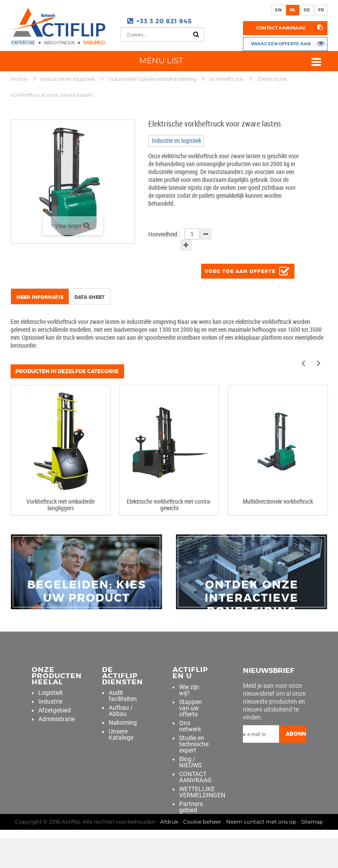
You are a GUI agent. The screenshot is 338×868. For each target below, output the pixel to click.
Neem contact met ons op (261, 851)
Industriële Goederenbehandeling (153, 79)
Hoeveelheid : (164, 234)
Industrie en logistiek (68, 79)
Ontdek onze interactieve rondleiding (252, 598)
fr (321, 10)
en (278, 10)
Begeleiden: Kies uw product (87, 592)
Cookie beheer (202, 851)
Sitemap (312, 851)
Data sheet (90, 297)
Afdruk (169, 851)
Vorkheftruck (227, 79)
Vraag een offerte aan (281, 44)
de (307, 10)
